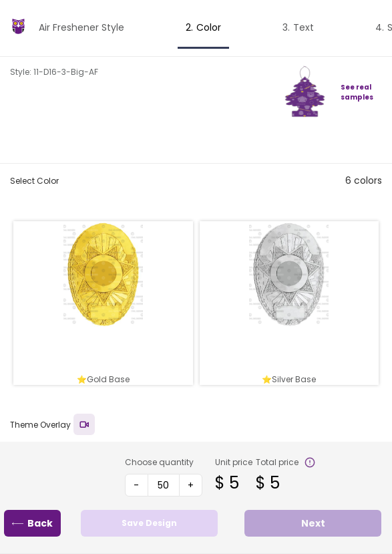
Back (32, 523)
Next (313, 523)
